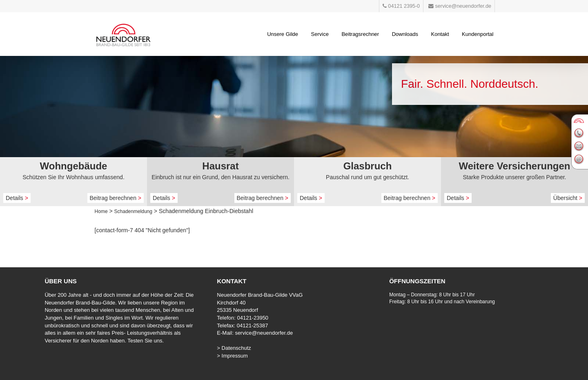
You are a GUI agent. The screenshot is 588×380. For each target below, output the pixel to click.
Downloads (405, 34)
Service (320, 34)
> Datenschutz (234, 348)
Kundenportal (478, 34)
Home (101, 211)
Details (17, 198)
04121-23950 (253, 318)
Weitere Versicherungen (515, 166)
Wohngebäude (74, 166)
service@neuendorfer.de (264, 333)
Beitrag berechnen (116, 198)
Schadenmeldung (133, 211)
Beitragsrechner (360, 34)
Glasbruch (368, 166)
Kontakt (440, 34)
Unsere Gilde (283, 34)
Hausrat (220, 166)
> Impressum (232, 356)
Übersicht (568, 198)
